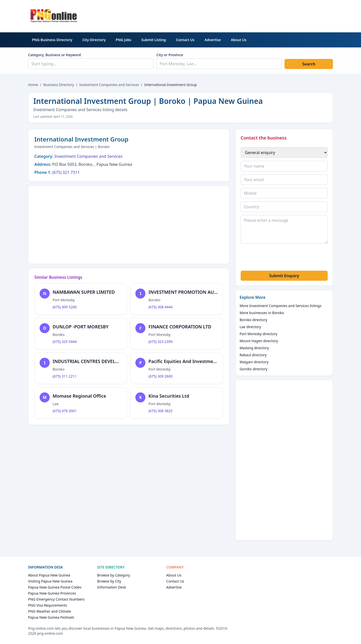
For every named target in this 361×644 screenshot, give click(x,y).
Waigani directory (254, 362)
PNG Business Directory (52, 40)
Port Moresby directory (259, 334)
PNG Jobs (124, 40)
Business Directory (59, 85)
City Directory (94, 40)
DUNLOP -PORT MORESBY (81, 327)
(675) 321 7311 (66, 172)
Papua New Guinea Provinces (52, 593)
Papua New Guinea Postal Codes (55, 587)
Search (309, 64)
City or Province (170, 55)
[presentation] (279, 258)
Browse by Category (114, 575)
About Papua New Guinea (49, 575)
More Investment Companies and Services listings (281, 306)
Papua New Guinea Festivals (51, 617)
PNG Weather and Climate (50, 611)
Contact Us (185, 40)
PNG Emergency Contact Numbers (56, 599)
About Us (239, 40)
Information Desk (112, 587)
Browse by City (109, 581)
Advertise (213, 40)
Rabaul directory (253, 355)
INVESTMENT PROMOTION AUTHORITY (191, 292)
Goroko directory (254, 369)
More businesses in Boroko (262, 313)
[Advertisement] (242, 15)
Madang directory (254, 348)
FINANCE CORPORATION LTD (180, 327)
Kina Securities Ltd (169, 396)
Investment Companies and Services (109, 85)
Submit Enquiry (284, 276)
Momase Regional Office (79, 396)
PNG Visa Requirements (48, 605)
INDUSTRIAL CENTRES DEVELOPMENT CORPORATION (110, 361)
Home (33, 85)
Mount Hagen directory (259, 341)
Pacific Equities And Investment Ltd (187, 361)
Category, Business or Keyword (55, 55)
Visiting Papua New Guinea (50, 581)
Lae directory (250, 327)
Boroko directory (253, 320)
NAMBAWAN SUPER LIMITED (84, 292)
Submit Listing (154, 40)
